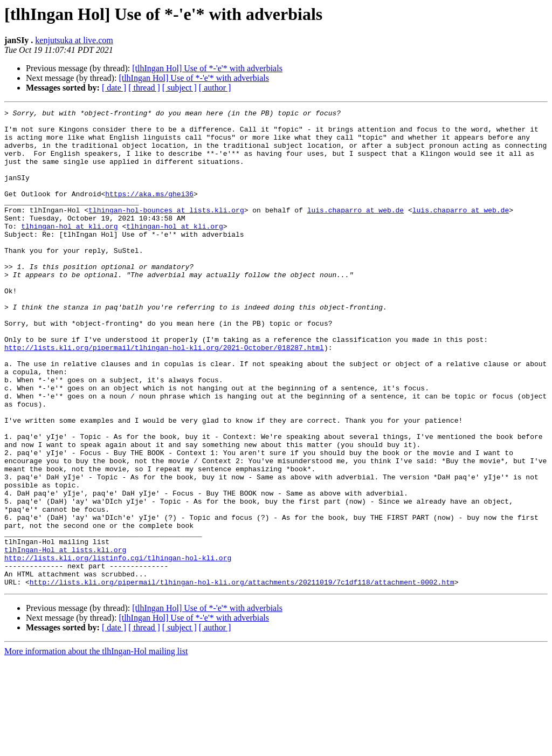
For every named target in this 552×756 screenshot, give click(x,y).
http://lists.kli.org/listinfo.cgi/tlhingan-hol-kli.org (118, 648)
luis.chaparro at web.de (356, 231)
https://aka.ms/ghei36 (149, 211)
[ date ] (114, 88)
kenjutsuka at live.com (74, 40)
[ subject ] (180, 88)
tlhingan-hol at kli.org (69, 250)
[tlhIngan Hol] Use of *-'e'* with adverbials (207, 68)
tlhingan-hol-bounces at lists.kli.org (166, 231)
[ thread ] (144, 88)
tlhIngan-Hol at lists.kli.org (65, 638)
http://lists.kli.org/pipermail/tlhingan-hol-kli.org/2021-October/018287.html (164, 396)
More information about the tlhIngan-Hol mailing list (96, 747)
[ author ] (215, 88)
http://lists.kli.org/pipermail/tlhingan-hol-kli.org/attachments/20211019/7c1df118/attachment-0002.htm (242, 677)
